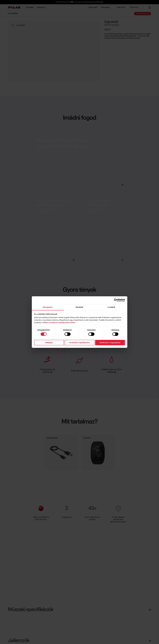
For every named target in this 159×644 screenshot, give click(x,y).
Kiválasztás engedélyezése (80, 343)
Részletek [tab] (79, 307)
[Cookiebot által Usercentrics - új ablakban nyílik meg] (116, 300)
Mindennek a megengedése (110, 343)
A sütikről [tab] (111, 307)
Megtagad (49, 343)
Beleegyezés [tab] (48, 307)
